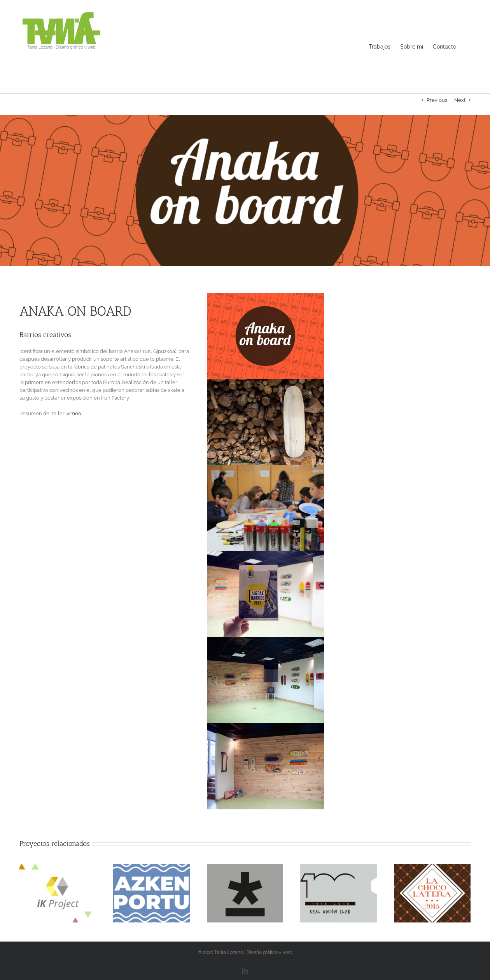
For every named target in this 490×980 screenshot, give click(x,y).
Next (460, 100)
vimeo (74, 413)
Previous (437, 100)
